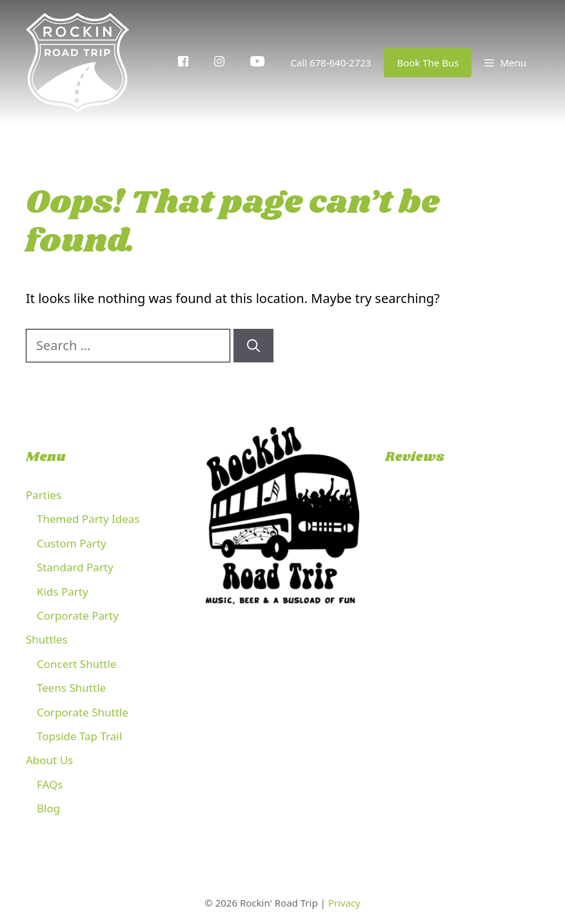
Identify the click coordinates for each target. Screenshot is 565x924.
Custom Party (72, 543)
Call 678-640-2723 (331, 63)
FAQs (50, 784)
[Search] (253, 346)
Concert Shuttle (76, 664)
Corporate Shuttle (83, 712)
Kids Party (63, 592)
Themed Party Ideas (88, 519)
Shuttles (47, 639)
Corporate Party (78, 615)
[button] (505, 63)
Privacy (344, 903)
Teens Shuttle (71, 688)
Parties (44, 495)
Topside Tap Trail (79, 736)
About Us (49, 760)
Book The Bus (428, 63)
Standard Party (75, 567)
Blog (48, 808)
